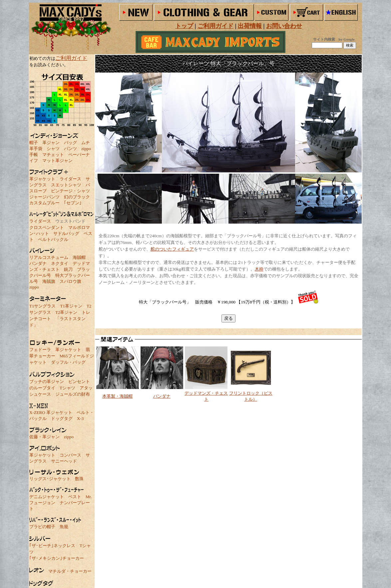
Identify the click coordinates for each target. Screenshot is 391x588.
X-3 (80, 418)
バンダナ (38, 263)
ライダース (70, 179)
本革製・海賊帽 (117, 396)
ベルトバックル (53, 239)
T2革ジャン (66, 312)
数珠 (79, 479)
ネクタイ (60, 263)
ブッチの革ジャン (47, 382)
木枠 (259, 269)
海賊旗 (49, 281)
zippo (86, 149)
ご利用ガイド (71, 58)
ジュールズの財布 (73, 394)
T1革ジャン (71, 306)
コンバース (70, 455)
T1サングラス (42, 306)
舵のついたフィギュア (172, 249)
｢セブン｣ (73, 203)
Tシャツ (67, 388)
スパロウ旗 (70, 281)
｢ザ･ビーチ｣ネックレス (52, 546)
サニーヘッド (64, 461)
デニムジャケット (47, 497)
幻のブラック (77, 197)
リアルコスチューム (49, 257)
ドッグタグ (62, 418)
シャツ (53, 149)
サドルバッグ (66, 233)
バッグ (70, 143)
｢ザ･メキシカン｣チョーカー (57, 558)
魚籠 (64, 527)
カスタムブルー (44, 203)
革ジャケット (42, 179)
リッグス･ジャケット (50, 479)
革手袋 (36, 149)
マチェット (53, 155)
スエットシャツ (66, 185)
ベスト (75, 497)
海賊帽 (79, 257)
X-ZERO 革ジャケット (51, 412)
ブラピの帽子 (42, 527)
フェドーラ (40, 350)
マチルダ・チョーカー (70, 571)
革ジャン (51, 143)
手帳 (34, 155)
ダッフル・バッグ (68, 362)
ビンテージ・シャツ (70, 191)
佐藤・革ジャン (44, 437)
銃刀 (68, 269)
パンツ (70, 149)
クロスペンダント (47, 227)
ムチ (86, 143)
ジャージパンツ (44, 197)
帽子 (34, 143)
